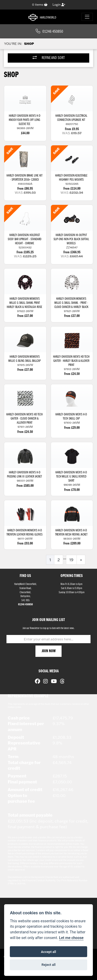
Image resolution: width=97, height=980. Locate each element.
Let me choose (71, 938)
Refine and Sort (49, 58)
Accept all (48, 952)
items (40, 5)
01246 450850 (49, 32)
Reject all (48, 965)
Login (59, 5)
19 (71, 560)
